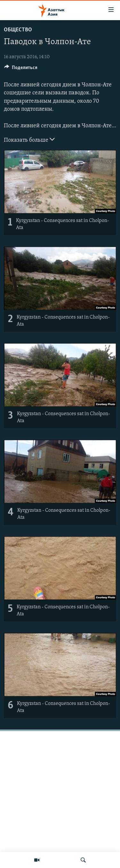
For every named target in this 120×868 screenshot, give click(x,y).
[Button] (21, 69)
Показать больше (29, 139)
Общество (18, 30)
